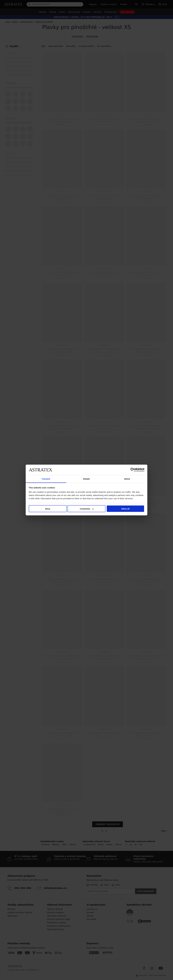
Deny (48, 509)
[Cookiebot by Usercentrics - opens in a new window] (133, 470)
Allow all (125, 509)
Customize (87, 509)
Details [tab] (86, 479)
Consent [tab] (46, 479)
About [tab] (127, 479)
